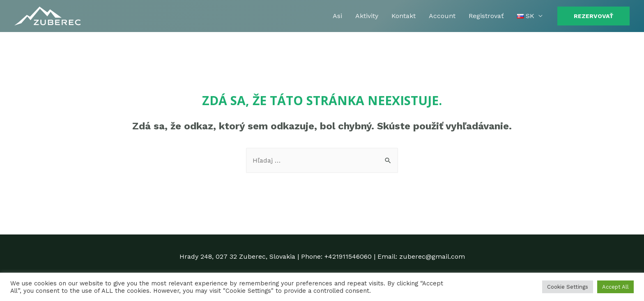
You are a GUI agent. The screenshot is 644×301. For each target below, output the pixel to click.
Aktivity (367, 16)
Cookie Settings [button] (568, 287)
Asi (337, 16)
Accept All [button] (615, 287)
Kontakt (404, 16)
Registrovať (486, 16)
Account (442, 16)
